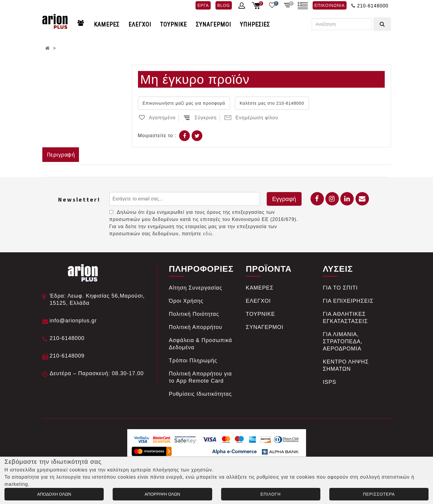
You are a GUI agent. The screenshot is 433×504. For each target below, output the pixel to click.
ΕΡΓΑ (203, 5)
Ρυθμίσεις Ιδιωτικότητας (201, 394)
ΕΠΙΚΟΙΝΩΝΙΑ (330, 5)
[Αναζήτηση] (342, 24)
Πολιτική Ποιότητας (194, 314)
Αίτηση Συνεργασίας (196, 288)
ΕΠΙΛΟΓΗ (271, 494)
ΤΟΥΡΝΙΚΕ (173, 24)
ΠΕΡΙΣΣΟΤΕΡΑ (379, 494)
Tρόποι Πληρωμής (193, 361)
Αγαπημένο (157, 118)
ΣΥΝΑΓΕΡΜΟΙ (213, 24)
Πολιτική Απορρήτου (196, 327)
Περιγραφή (61, 154)
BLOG (224, 5)
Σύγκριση (200, 118)
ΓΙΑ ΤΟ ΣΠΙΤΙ (340, 288)
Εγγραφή (284, 199)
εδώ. (208, 234)
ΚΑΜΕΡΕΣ (107, 24)
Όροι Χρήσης (186, 301)
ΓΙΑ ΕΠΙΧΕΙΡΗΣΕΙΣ (348, 301)
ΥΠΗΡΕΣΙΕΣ (255, 24)
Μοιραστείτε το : (157, 136)
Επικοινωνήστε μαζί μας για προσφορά (184, 103)
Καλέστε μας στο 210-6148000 (272, 103)
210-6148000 (373, 6)
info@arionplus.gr (73, 321)
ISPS (329, 382)
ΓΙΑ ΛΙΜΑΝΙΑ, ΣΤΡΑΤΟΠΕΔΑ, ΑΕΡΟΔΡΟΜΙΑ (343, 341)
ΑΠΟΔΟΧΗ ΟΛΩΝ (54, 494)
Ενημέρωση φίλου (251, 118)
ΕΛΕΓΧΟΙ (140, 24)
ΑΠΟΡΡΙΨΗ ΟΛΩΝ (162, 494)
